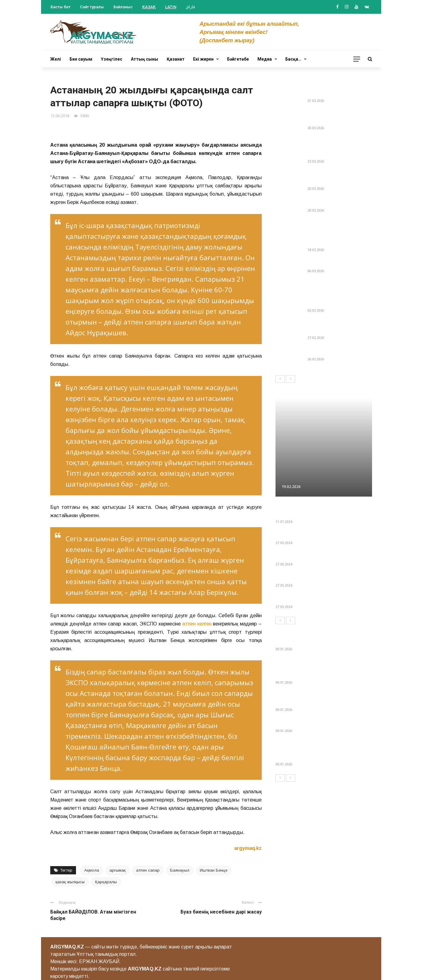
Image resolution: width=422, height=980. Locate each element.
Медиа (265, 59)
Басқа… (293, 59)
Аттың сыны (144, 59)
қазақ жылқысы (70, 882)
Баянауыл (180, 870)
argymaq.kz (248, 848)
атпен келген (197, 624)
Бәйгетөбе (238, 59)
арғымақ (118, 870)
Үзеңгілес (112, 59)
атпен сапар (148, 870)
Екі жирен (203, 59)
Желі (56, 59)
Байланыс (123, 7)
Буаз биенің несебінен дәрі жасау (221, 912)
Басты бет (61, 7)
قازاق (190, 7)
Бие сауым (81, 59)
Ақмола (92, 870)
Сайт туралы (92, 7)
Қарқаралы (106, 882)
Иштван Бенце (214, 870)
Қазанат (176, 59)
